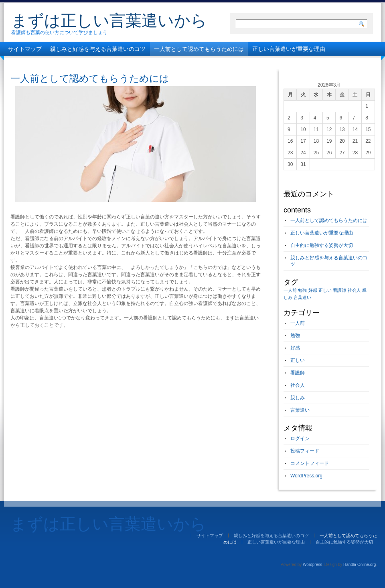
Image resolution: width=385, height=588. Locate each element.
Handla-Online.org (360, 565)
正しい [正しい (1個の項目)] (325, 290)
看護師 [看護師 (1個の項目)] (339, 290)
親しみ (298, 398)
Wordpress (312, 565)
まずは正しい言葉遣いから (109, 20)
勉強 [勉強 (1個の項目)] (302, 290)
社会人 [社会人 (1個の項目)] (354, 290)
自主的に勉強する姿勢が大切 (45, 63)
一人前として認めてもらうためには (199, 49)
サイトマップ (25, 49)
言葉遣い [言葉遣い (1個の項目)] (302, 297)
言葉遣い (300, 410)
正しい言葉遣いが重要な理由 (289, 49)
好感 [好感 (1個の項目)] (313, 290)
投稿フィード (305, 451)
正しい (298, 360)
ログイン (300, 438)
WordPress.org (306, 476)
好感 (295, 348)
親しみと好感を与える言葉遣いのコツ (98, 49)
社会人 (298, 385)
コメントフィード (310, 463)
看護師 (298, 373)
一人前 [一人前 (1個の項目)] (290, 290)
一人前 (298, 323)
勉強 (295, 335)
